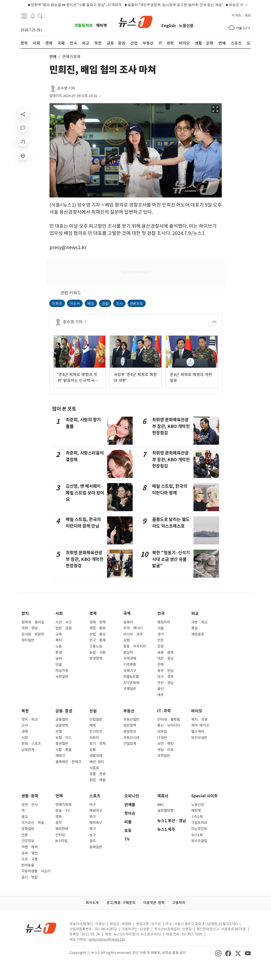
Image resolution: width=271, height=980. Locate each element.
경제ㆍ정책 (97, 622)
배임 (91, 303)
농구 (93, 835)
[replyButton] (23, 128)
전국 (161, 613)
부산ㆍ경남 (165, 683)
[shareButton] (23, 114)
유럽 (127, 640)
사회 (59, 613)
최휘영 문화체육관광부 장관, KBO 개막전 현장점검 (85, 559)
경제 (93, 613)
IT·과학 (164, 711)
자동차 (94, 738)
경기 (160, 634)
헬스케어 (198, 732)
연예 (59, 796)
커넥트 (236, 16)
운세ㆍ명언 (30, 853)
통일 (194, 628)
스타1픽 (197, 817)
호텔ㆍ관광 (97, 774)
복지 (59, 640)
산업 (93, 711)
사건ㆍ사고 (64, 622)
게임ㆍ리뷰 (165, 750)
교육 (59, 634)
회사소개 (92, 903)
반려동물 (28, 865)
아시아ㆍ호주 (133, 634)
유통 (93, 750)
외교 (195, 613)
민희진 (57, 303)
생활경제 (96, 756)
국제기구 (130, 671)
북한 (25, 711)
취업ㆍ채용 (97, 780)
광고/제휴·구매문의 (121, 903)
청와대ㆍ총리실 (33, 622)
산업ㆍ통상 (97, 634)
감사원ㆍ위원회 (33, 634)
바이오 (197, 711)
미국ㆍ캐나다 (133, 628)
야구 (93, 805)
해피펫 (102, 25)
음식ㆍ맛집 (30, 877)
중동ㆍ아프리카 (135, 646)
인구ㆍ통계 (97, 640)
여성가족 (62, 671)
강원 (160, 646)
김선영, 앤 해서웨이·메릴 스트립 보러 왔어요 (85, 493)
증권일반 (62, 744)
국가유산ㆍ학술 (33, 823)
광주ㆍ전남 (165, 671)
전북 (160, 665)
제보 (248, 16)
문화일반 (28, 829)
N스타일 (61, 841)
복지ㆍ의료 (199, 719)
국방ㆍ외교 (199, 622)
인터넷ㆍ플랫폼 (169, 719)
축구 (93, 817)
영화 (59, 817)
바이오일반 (199, 738)
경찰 (105, 303)
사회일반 (62, 677)
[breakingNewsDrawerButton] (33, 16)
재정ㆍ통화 (97, 628)
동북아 (128, 622)
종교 (25, 817)
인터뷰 (60, 835)
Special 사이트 (205, 796)
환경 (59, 653)
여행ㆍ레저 (30, 847)
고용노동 (96, 646)
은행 (59, 732)
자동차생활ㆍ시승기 (36, 871)
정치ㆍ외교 (30, 719)
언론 (25, 835)
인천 (160, 640)
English (169, 26)
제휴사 (163, 796)
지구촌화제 (131, 683)
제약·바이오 (200, 725)
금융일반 (62, 719)
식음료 (94, 768)
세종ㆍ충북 (165, 653)
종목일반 (96, 847)
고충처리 (179, 903)
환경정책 (96, 658)
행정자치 (164, 622)
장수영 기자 (66, 88)
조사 (119, 303)
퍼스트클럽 (199, 841)
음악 (59, 823)
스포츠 (95, 796)
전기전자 (96, 732)
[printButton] (23, 155)
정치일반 (28, 640)
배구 (93, 829)
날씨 (59, 658)
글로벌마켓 (165, 811)
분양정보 (130, 732)
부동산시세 (131, 738)
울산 (160, 689)
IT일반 (162, 738)
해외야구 (96, 811)
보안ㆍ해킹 (165, 744)
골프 (93, 841)
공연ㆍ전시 (30, 805)
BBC (161, 805)
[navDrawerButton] (24, 16)
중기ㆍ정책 (97, 744)
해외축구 (96, 823)
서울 (160, 628)
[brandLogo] (135, 21)
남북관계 (28, 750)
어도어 (75, 303)
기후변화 (130, 665)
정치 (25, 613)
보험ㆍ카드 (64, 738)
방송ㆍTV (63, 811)
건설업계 (130, 744)
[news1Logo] (41, 928)
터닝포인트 (199, 829)
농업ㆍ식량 (97, 653)
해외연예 (62, 829)
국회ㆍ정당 (30, 628)
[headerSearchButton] (40, 16)
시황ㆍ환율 (64, 750)
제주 (160, 695)
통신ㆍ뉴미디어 (169, 725)
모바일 (162, 732)
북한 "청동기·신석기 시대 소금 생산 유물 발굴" (171, 559)
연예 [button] (53, 57)
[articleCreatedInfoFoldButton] (100, 96)
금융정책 (62, 725)
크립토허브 (84, 25)
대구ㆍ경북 (165, 677)
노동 (59, 646)
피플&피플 (131, 677)
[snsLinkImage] (218, 953)
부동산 (129, 711)
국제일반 (130, 689)
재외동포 (198, 634)
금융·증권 (64, 711)
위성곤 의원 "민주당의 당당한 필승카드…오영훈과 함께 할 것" (214, 5)
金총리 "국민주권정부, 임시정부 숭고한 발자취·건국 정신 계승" (114, 5)
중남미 (128, 653)
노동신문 (186, 26)
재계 (93, 725)
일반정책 (130, 725)
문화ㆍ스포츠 (31, 744)
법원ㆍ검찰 (64, 628)
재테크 (60, 756)
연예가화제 (63, 805)
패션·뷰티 (97, 762)
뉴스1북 (197, 835)
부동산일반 (131, 719)
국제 (127, 613)
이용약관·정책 (154, 903)
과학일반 (164, 756)
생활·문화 (30, 796)
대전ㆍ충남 (165, 658)
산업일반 (96, 719)
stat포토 (137, 303)
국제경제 (130, 658)
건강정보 (28, 841)
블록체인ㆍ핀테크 (68, 762)
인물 (59, 665)
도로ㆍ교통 (30, 859)
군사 (25, 725)
